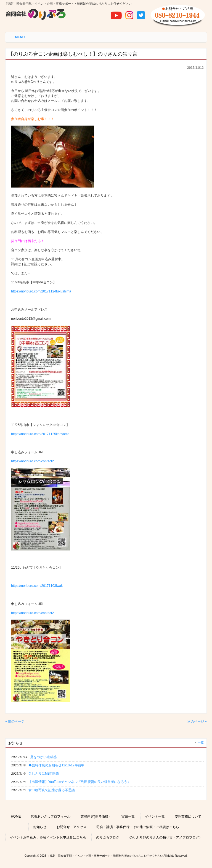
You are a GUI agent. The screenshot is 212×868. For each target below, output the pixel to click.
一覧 (201, 742)
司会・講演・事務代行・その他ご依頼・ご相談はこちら (138, 827)
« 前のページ (15, 721)
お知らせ (40, 827)
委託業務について (188, 817)
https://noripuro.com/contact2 (32, 461)
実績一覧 (128, 817)
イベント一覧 (155, 817)
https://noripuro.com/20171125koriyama (40, 434)
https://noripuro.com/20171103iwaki (37, 586)
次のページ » (197, 721)
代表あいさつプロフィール (51, 817)
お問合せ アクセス (71, 827)
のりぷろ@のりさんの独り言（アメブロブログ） (166, 837)
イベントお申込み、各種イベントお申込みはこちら (48, 837)
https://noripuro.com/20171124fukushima (41, 291)
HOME (16, 817)
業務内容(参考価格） (96, 817)
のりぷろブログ (108, 837)
